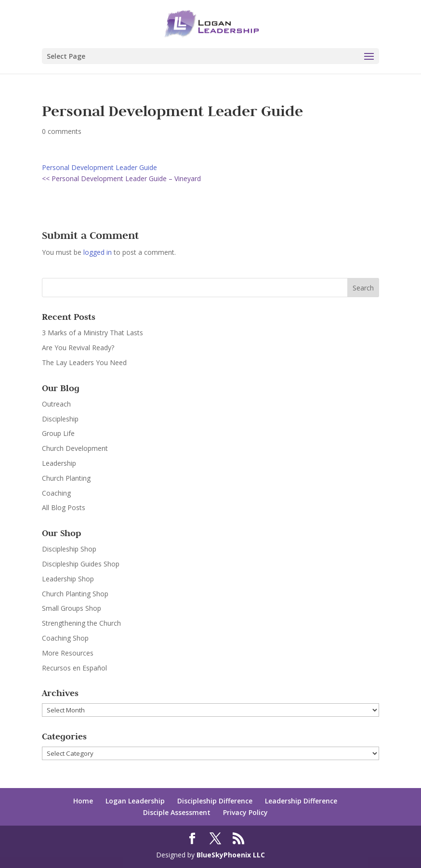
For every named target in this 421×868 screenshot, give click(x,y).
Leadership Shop (68, 579)
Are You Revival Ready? (78, 348)
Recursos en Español (74, 668)
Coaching (56, 493)
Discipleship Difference (215, 801)
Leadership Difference (301, 801)
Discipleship (60, 419)
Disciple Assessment (177, 812)
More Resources (68, 653)
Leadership (59, 463)
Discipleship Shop (69, 549)
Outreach (56, 404)
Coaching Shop (65, 638)
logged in (98, 252)
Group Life (58, 433)
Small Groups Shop (72, 608)
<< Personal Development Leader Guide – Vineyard (121, 178)
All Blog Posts (64, 507)
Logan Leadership (135, 801)
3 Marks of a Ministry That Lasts (92, 333)
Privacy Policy (245, 812)
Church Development (75, 448)
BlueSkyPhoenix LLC (231, 855)
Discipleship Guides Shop (81, 564)
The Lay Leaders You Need (84, 362)
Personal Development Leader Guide (99, 167)
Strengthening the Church (81, 623)
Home (83, 801)
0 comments (62, 131)
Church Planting (66, 478)
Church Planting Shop (75, 594)
